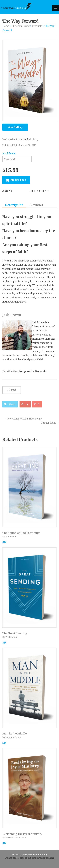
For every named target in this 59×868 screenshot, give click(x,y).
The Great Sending (15, 633)
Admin (29, 865)
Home (6, 26)
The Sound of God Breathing (21, 533)
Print (12, 390)
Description (14, 205)
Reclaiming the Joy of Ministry (22, 834)
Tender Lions (50, 423)
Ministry (33, 139)
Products (37, 26)
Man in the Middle (15, 734)
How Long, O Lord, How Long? (23, 419)
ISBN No (7, 191)
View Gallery (15, 127)
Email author (10, 371)
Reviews (37, 205)
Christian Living (21, 26)
